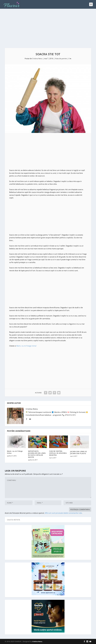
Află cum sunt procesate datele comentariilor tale (63, 513)
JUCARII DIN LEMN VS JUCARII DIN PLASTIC (79, 452)
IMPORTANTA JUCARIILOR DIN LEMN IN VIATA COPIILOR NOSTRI (37, 454)
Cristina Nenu (37, 58)
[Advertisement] (48, 28)
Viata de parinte (61, 58)
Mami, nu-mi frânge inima (15, 452)
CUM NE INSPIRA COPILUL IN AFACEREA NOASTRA (58, 453)
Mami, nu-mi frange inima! (26, 346)
